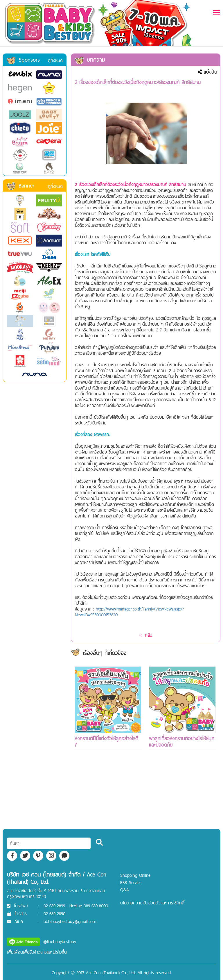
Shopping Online (135, 875)
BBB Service (131, 882)
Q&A (125, 890)
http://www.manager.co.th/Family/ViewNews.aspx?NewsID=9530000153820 (129, 612)
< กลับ (146, 635)
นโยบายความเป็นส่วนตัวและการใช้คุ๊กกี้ (152, 903)
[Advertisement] (108, 800)
